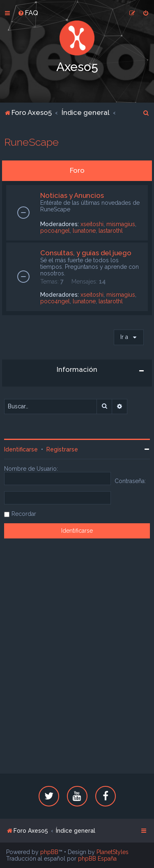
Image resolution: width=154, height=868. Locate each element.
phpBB (49, 852)
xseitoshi (92, 224)
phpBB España (97, 859)
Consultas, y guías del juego (86, 253)
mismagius (121, 224)
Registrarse (62, 449)
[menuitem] (28, 13)
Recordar (24, 514)
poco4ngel (55, 231)
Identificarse (21, 449)
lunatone (84, 231)
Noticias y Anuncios (72, 195)
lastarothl (111, 231)
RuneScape (31, 142)
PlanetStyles (113, 852)
